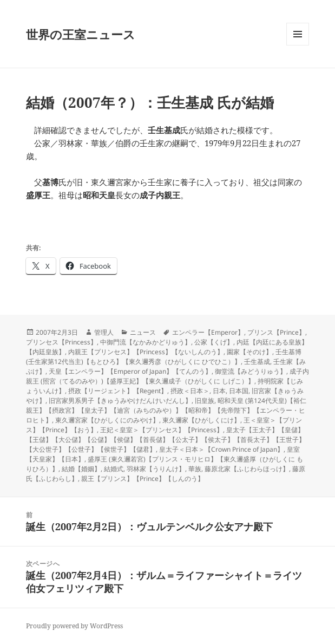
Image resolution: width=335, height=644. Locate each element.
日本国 (239, 391)
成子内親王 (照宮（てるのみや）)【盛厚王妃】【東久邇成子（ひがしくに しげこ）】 (167, 376)
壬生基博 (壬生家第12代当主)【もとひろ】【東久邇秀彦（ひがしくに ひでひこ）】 (164, 357)
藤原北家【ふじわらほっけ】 (247, 469)
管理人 (104, 332)
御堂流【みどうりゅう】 (251, 371)
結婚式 (114, 469)
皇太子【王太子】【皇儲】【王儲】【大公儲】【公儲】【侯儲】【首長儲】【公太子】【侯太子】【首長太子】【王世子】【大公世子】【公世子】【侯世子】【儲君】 (166, 440)
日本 (219, 391)
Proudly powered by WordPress (74, 626)
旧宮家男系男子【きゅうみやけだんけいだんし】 (120, 401)
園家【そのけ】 (249, 352)
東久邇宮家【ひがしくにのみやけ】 (107, 420)
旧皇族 (205, 401)
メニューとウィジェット (298, 45)
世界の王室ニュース (81, 34)
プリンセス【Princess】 (61, 342)
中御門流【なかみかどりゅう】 (146, 342)
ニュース (143, 332)
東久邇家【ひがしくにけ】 (201, 420)
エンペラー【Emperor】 (208, 332)
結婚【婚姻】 (81, 469)
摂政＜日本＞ (190, 391)
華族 (195, 469)
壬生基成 (257, 362)
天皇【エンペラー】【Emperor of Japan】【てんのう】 (130, 371)
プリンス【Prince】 (276, 332)
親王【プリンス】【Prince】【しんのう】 (143, 479)
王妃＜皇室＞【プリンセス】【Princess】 (162, 430)
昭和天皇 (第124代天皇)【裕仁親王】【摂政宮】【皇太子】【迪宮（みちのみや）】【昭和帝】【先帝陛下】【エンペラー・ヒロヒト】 (166, 410)
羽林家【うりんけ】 (156, 469)
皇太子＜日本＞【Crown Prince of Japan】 (221, 449)
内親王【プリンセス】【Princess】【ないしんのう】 (146, 352)
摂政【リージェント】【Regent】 (118, 391)
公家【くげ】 (214, 342)
